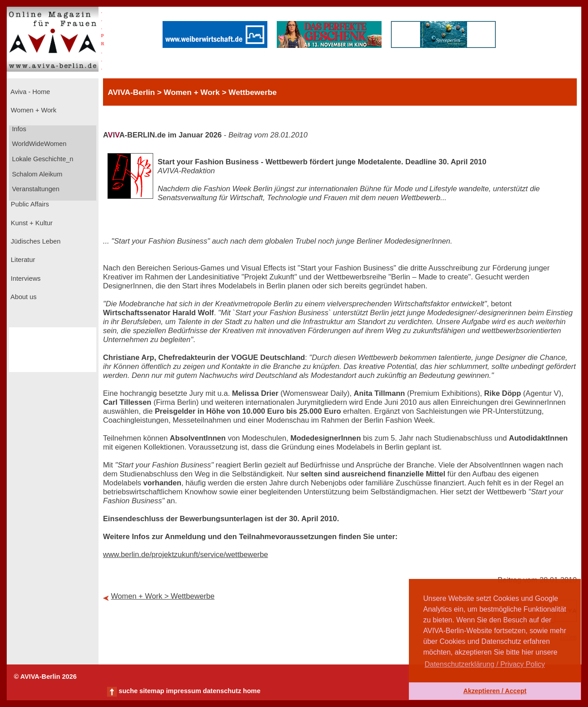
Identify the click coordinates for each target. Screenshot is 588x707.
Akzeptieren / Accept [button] (495, 691)
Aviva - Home (30, 92)
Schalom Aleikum (36, 174)
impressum (184, 691)
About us (23, 297)
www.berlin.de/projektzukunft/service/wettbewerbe (185, 555)
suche (128, 691)
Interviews (25, 279)
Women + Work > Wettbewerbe (163, 596)
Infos (18, 129)
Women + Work (33, 110)
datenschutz (222, 691)
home (251, 691)
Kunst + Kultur (31, 223)
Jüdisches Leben (35, 241)
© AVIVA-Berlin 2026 (45, 677)
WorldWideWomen (39, 144)
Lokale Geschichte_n (42, 159)
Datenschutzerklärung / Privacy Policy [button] (485, 664)
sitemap (152, 691)
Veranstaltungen (35, 189)
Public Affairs (29, 204)
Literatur (22, 260)
